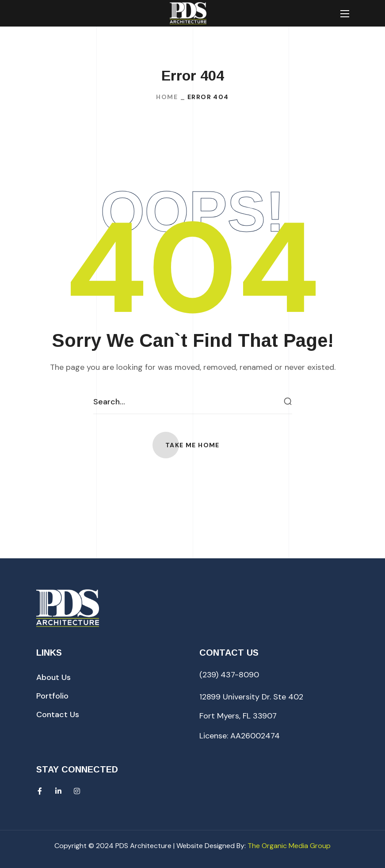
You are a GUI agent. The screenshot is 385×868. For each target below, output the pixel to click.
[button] (192, 445)
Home (167, 97)
